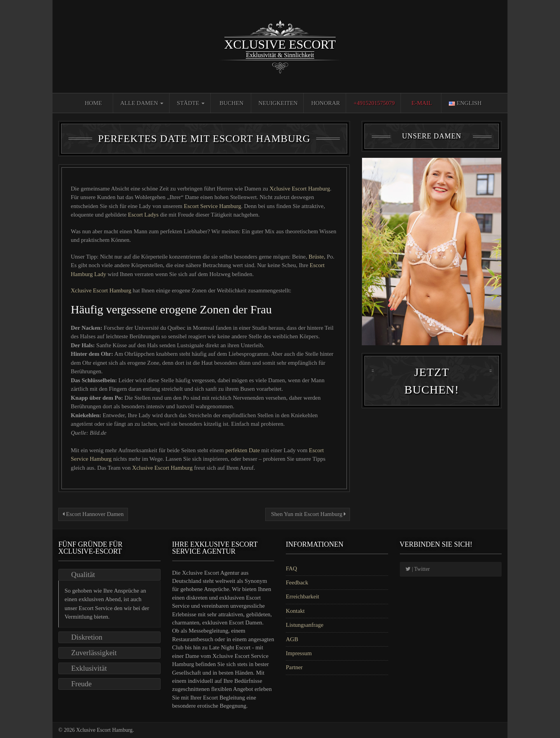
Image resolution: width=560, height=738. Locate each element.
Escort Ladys (144, 215)
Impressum (299, 653)
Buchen (232, 103)
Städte (191, 103)
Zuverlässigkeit (94, 653)
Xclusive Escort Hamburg (300, 189)
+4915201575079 (374, 103)
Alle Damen (142, 103)
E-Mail (422, 103)
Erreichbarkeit (303, 596)
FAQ (291, 568)
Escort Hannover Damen (93, 514)
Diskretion (87, 637)
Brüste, (317, 257)
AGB (292, 639)
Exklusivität (89, 668)
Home (93, 103)
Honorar (325, 103)
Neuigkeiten (278, 103)
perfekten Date (243, 450)
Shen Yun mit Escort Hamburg (308, 514)
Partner (294, 667)
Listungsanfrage (305, 625)
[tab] (109, 575)
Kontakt (295, 611)
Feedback (297, 582)
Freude (81, 684)
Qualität (83, 574)
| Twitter (418, 569)
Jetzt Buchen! (432, 388)
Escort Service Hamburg (213, 206)
